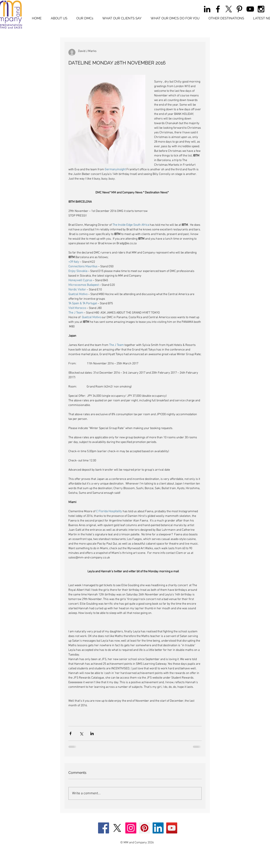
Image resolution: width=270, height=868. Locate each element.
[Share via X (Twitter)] (81, 733)
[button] (85, 18)
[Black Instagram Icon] (261, 9)
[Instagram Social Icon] (131, 828)
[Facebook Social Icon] (104, 828)
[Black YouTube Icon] (250, 9)
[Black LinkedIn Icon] (207, 9)
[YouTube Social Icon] (172, 828)
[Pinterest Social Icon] (144, 828)
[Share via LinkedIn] (92, 733)
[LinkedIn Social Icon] (158, 828)
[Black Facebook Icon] (218, 9)
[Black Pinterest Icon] (239, 9)
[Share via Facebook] (70, 733)
